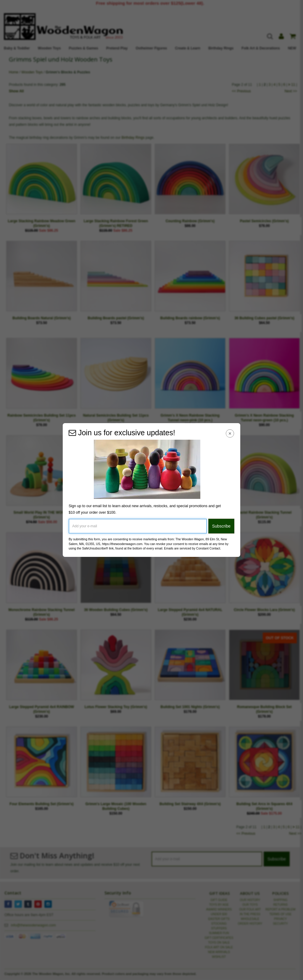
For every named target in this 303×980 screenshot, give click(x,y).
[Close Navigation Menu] (230, 433)
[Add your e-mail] (138, 526)
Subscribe (221, 526)
